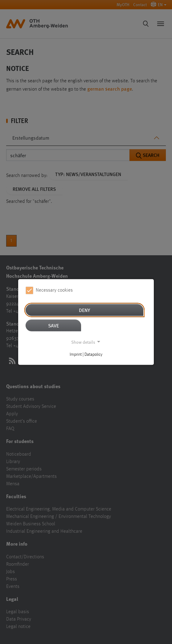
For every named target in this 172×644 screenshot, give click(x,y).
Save (53, 325)
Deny (84, 310)
